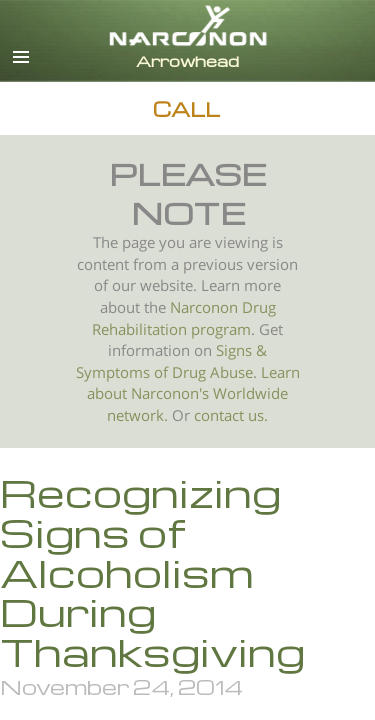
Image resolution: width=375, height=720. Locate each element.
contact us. (231, 415)
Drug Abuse (212, 372)
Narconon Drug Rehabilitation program (184, 318)
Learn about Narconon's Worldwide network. (193, 394)
